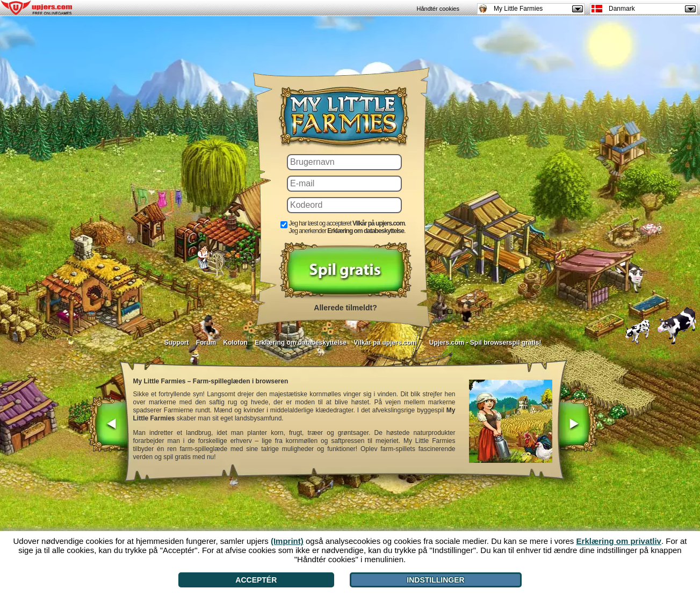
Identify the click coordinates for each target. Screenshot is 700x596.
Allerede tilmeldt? (345, 308)
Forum (206, 343)
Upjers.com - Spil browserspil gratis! (485, 343)
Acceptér (256, 580)
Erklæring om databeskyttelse (301, 343)
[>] (577, 425)
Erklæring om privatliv (619, 541)
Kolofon (236, 343)
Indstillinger (435, 580)
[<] (108, 425)
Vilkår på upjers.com (385, 343)
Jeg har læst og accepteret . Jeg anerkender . (348, 227)
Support (176, 343)
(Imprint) (287, 541)
